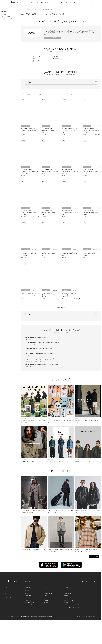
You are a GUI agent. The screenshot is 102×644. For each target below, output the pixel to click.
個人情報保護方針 (25, 617)
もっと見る (94, 556)
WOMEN (33, 2)
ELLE (74, 2)
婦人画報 (46, 603)
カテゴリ (66, 2)
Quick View (34, 126)
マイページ (28, 582)
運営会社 (8, 617)
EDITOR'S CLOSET (29, 598)
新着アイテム (9, 591)
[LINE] (91, 581)
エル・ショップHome (26, 10)
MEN (38, 2)
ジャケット (29, 356)
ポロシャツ (29, 340)
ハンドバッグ (39, 361)
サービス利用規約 (15, 617)
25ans (46, 596)
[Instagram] (82, 581)
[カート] (96, 2)
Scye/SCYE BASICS (41, 337)
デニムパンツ (29, 350)
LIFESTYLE (47, 2)
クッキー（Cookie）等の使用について (72, 607)
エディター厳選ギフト (30, 605)
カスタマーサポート (68, 598)
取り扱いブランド (10, 593)
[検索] (90, 2)
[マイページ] (93, 2)
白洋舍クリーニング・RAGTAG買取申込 (73, 605)
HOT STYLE (28, 593)
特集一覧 (27, 591)
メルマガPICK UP (29, 600)
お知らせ (66, 591)
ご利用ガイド (67, 596)
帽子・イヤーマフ (30, 367)
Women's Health (48, 598)
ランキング (8, 596)
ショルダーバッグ (30, 361)
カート (35, 582)
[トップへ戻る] (98, 569)
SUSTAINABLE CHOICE (69, 603)
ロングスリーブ (39, 345)
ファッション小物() (7, 19)
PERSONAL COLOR (30, 603)
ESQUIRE (47, 600)
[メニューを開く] (5, 2)
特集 (70, 2)
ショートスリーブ (30, 345)
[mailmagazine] (95, 581)
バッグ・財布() (6, 17)
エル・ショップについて (69, 600)
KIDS (42, 2)
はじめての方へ (67, 593)
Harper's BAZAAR (48, 593)
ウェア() (5, 14)
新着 (56, 2)
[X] (86, 581)
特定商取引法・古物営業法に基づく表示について (42, 617)
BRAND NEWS (28, 596)
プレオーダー (9, 598)
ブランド (60, 2)
